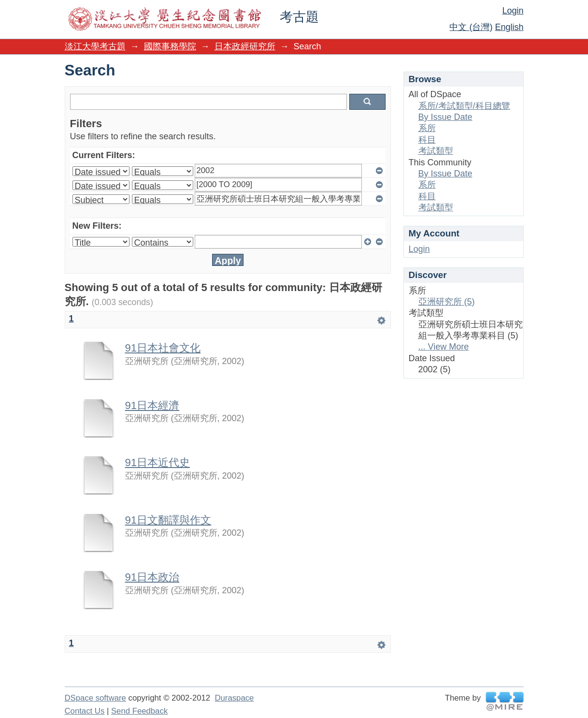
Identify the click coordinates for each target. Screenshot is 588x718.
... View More (444, 347)
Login (513, 11)
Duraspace (234, 698)
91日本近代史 (158, 462)
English (509, 27)
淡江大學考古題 (95, 46)
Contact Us (85, 711)
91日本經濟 (152, 405)
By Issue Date (445, 117)
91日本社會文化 (163, 348)
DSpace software (95, 698)
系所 (427, 128)
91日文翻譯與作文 (168, 520)
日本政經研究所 (245, 46)
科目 (427, 140)
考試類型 (436, 151)
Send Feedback (139, 711)
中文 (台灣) (471, 27)
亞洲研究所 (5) (447, 302)
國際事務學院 (170, 46)
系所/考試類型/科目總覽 (464, 106)
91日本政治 (152, 577)
